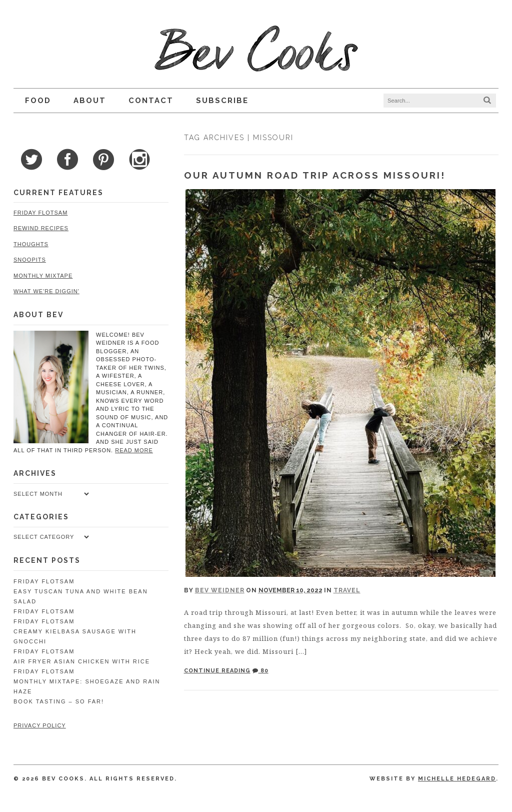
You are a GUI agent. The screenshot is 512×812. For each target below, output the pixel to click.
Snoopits (30, 260)
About (90, 101)
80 (260, 671)
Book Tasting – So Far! (59, 701)
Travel (347, 590)
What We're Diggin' (46, 291)
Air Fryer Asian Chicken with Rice (82, 661)
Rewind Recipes (41, 228)
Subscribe (222, 101)
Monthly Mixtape (43, 276)
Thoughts (31, 244)
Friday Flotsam (40, 213)
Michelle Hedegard (457, 779)
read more (134, 450)
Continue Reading (217, 671)
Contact (151, 101)
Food (38, 101)
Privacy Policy (40, 725)
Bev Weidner (220, 590)
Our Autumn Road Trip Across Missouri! (315, 175)
